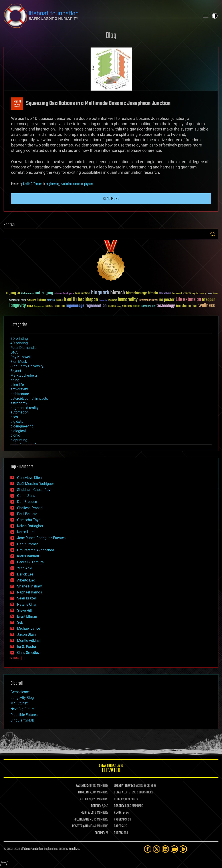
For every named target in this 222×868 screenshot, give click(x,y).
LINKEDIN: (84, 793)
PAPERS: (119, 826)
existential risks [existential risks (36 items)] (17, 300)
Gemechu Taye (29, 520)
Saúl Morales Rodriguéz (36, 484)
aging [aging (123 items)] (11, 293)
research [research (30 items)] (112, 306)
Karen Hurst (26, 532)
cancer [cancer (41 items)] (187, 294)
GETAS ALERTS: (122, 793)
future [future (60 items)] (42, 300)
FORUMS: (100, 833)
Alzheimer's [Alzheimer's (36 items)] (27, 294)
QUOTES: (119, 833)
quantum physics (83, 184)
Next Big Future (22, 709)
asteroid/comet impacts (29, 398)
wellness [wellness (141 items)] (207, 306)
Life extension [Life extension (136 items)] (188, 300)
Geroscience (20, 692)
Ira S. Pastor (27, 647)
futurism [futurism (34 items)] (51, 301)
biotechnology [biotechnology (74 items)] (136, 293)
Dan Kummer (27, 544)
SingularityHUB (22, 720)
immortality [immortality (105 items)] (128, 300)
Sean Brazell (27, 598)
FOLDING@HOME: (84, 820)
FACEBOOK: (82, 786)
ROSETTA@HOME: (82, 826)
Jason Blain (26, 634)
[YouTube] (174, 849)
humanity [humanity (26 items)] (103, 301)
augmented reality (25, 408)
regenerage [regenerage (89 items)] (75, 306)
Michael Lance (29, 628)
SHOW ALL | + (17, 658)
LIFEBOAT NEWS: (123, 786)
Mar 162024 (17, 104)
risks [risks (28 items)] (119, 306)
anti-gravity (19, 389)
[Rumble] (183, 849)
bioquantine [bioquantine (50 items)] (83, 293)
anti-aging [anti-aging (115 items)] (44, 293)
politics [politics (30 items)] (49, 306)
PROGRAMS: (121, 820)
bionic (15, 435)
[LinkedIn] (165, 849)
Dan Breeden (27, 502)
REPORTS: (119, 813)
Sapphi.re (74, 849)
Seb (20, 622)
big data (17, 422)
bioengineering (22, 426)
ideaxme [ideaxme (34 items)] (113, 301)
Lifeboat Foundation (32, 849)
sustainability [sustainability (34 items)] (148, 306)
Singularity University (27, 366)
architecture (20, 394)
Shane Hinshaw (29, 586)
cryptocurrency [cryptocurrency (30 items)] (199, 294)
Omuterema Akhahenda (36, 550)
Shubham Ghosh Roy (34, 490)
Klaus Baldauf (28, 556)
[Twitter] (157, 849)
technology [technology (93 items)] (166, 306)
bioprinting (19, 440)
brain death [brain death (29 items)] (177, 294)
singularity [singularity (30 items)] (127, 306)
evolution (66, 184)
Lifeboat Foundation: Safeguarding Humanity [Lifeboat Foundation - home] (100, 16)
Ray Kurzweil (21, 357)
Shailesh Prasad (30, 508)
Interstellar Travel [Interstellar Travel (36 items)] (148, 300)
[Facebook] (148, 849)
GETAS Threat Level (111, 769)
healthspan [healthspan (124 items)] (88, 300)
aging (15, 380)
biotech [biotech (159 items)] (118, 293)
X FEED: (84, 799)
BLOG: (117, 799)
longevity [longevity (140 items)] (18, 306)
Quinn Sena (26, 496)
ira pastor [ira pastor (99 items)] (167, 300)
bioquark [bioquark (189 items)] (100, 293)
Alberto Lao (26, 580)
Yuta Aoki (25, 568)
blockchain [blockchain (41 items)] (165, 294)
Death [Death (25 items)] (216, 294)
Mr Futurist (19, 703)
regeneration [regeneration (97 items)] (96, 306)
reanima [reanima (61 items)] (59, 306)
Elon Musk (19, 362)
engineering (53, 184)
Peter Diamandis (23, 348)
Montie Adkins (28, 641)
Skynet (16, 371)
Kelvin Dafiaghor (30, 526)
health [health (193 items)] (70, 300)
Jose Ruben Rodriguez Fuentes (41, 538)
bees (14, 417)
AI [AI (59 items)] (19, 294)
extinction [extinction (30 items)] (32, 300)
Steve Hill (24, 610)
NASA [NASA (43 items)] (30, 306)
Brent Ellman (27, 616)
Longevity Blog (22, 698)
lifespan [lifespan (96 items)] (209, 300)
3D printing (19, 339)
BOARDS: (119, 806)
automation (20, 412)
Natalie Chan (27, 604)
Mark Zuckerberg (24, 375)
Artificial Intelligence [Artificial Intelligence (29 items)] (64, 294)
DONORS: (96, 806)
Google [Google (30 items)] (59, 300)
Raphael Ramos (30, 592)
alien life (17, 385)
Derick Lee (25, 574)
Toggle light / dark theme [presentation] (215, 16)
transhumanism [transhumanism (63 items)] (187, 306)
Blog (111, 36)
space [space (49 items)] (137, 306)
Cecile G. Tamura (33, 184)
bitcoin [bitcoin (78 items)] (153, 293)
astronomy (19, 403)
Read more (111, 199)
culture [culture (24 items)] (210, 294)
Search (213, 234)
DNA (14, 352)
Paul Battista (27, 514)
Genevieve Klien (29, 478)
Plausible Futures (24, 715)
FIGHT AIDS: (87, 813)
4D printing (19, 343)
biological (18, 431)
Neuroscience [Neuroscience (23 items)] (39, 307)
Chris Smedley (28, 653)
